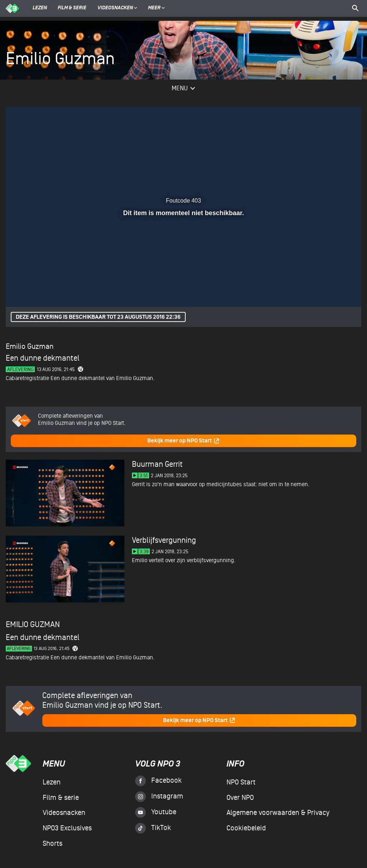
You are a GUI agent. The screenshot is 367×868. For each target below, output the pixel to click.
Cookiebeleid (246, 828)
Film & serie (72, 8)
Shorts (53, 844)
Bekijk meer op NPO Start (183, 441)
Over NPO (240, 798)
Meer (156, 8)
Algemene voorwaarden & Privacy (278, 813)
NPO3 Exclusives (67, 828)
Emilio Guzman (30, 347)
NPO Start (241, 782)
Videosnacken (115, 8)
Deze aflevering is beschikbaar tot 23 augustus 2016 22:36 (98, 317)
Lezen (40, 8)
